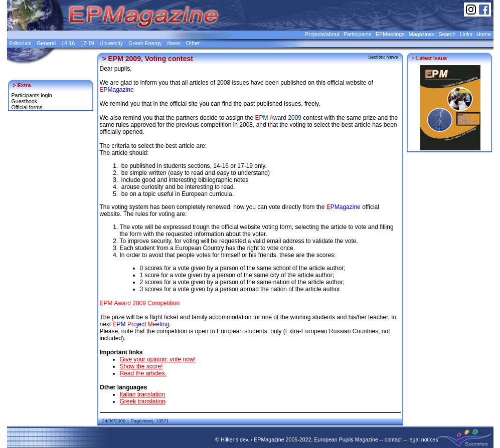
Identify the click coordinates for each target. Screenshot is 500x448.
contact (393, 439)
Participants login (32, 95)
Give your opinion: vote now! (158, 359)
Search (447, 34)
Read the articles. (143, 373)
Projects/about (322, 34)
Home (483, 34)
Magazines (422, 34)
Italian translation (143, 394)
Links (466, 34)
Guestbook (25, 101)
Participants (358, 34)
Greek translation (143, 401)
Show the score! (141, 366)
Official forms (27, 107)
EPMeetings (390, 34)
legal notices (423, 439)
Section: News (383, 57)
